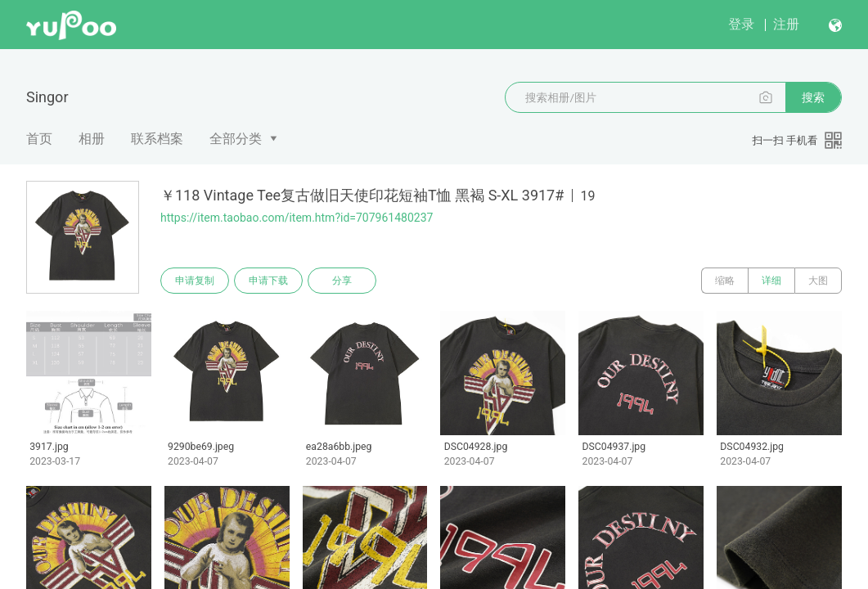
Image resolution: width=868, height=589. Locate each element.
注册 (786, 24)
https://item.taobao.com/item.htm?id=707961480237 (297, 218)
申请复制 (195, 281)
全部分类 (236, 139)
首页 (39, 139)
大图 (818, 281)
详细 (771, 281)
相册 (92, 139)
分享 (342, 281)
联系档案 (157, 139)
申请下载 (268, 281)
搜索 (813, 97)
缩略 (725, 281)
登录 (741, 24)
